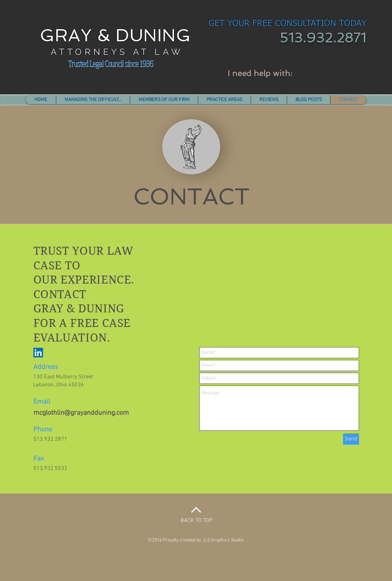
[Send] (351, 439)
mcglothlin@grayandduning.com (81, 413)
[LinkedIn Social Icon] (38, 353)
